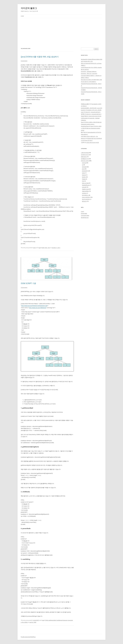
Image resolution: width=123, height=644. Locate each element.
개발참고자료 (85, 189)
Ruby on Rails (85, 183)
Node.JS (84, 175)
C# (83, 165)
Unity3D (84, 187)
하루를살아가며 (85, 159)
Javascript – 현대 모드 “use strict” (89, 74)
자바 (49, 248)
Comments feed (85, 215)
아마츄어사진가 (85, 155)
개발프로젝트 (85, 191)
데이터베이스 (85, 195)
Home (22, 16)
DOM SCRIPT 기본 (28, 283)
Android (84, 163)
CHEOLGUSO (84, 118)
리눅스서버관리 (86, 197)
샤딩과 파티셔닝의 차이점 (95, 116)
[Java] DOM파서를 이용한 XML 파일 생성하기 (40, 57)
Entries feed (84, 213)
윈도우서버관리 (86, 199)
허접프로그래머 (85, 161)
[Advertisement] (61, 31)
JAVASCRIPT (36, 620)
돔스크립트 (25, 622)
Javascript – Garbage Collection (89, 71)
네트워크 (84, 193)
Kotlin (83, 173)
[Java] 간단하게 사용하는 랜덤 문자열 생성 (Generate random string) (91, 128)
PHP (83, 181)
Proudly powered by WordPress (28, 637)
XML (46, 248)
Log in (83, 211)
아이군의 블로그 (29, 8)
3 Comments (24, 287)
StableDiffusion (86, 185)
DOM (43, 248)
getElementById (52, 620)
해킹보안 (84, 201)
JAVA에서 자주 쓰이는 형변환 (94, 110)
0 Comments (24, 61)
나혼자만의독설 (85, 153)
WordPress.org (85, 218)
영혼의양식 (84, 157)
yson (82, 112)
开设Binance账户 (85, 104)
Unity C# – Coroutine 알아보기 (93, 112)
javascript (70, 620)
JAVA (34, 248)
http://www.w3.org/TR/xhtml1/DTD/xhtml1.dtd (34, 306)
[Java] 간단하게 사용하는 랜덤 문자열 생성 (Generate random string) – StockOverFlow (91, 124)
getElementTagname (62, 620)
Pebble (84, 179)
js (21, 622)
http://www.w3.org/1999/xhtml (38, 308)
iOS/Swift (84, 167)
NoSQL (84, 177)
